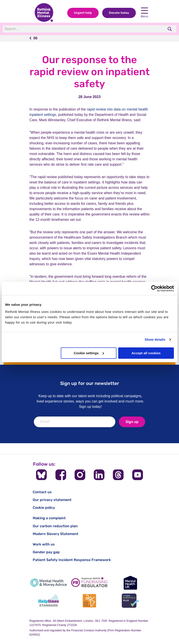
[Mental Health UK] (130, 583)
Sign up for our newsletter (90, 383)
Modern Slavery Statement (56, 534)
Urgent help (83, 13)
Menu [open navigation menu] (144, 13)
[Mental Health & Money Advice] (49, 583)
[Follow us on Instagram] (80, 475)
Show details (155, 339)
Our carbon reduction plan (55, 526)
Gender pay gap (46, 552)
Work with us (44, 544)
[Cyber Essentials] (130, 601)
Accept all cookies (146, 353)
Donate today (119, 13)
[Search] (64, 29)
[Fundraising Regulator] (89, 583)
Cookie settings (89, 353)
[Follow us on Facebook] (61, 475)
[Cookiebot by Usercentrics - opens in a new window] (154, 288)
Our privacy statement (52, 500)
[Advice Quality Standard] (89, 601)
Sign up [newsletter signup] (132, 422)
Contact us (42, 492)
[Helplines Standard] (49, 601)
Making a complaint (49, 518)
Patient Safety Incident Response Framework (72, 560)
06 (35, 38)
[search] (170, 29)
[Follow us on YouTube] (138, 475)
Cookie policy (44, 508)
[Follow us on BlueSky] (41, 475)
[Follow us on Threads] (118, 475)
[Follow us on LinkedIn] (99, 475)
